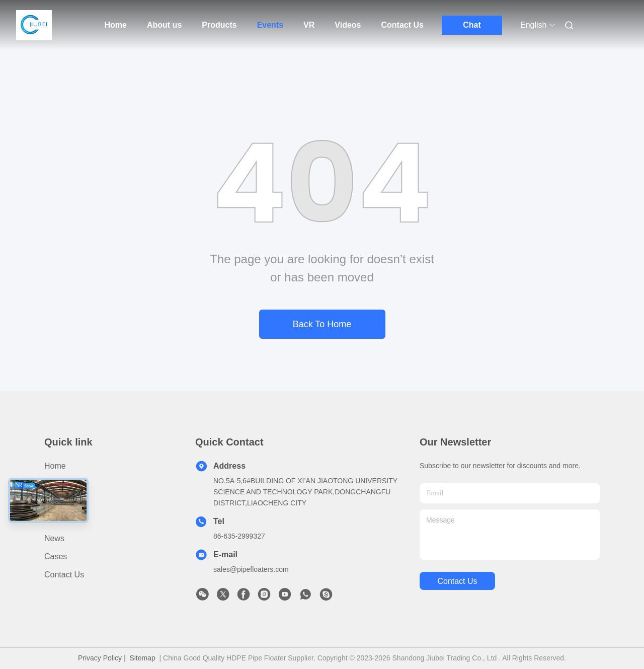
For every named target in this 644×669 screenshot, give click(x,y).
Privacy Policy (100, 658)
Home (116, 25)
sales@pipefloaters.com (251, 569)
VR (309, 25)
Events (270, 25)
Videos (348, 25)
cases (56, 556)
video (55, 520)
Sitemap (142, 658)
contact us (457, 581)
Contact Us (403, 25)
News (54, 538)
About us (164, 25)
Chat (472, 25)
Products (219, 25)
